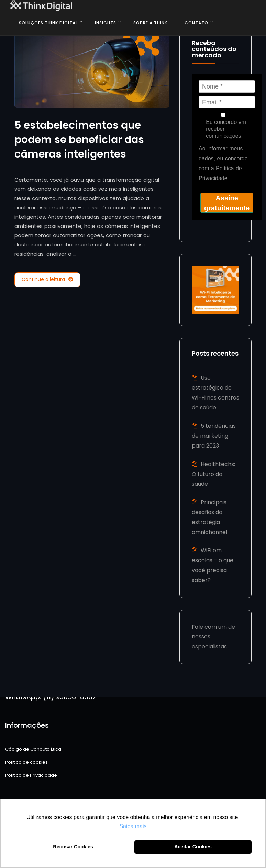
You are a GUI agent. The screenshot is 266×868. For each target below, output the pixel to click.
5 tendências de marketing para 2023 (214, 436)
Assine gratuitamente (227, 203)
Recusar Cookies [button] (73, 847)
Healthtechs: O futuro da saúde (213, 474)
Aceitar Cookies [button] (193, 847)
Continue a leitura (47, 280)
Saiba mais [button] (133, 826)
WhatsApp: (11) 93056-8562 (51, 697)
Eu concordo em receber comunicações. (223, 126)
